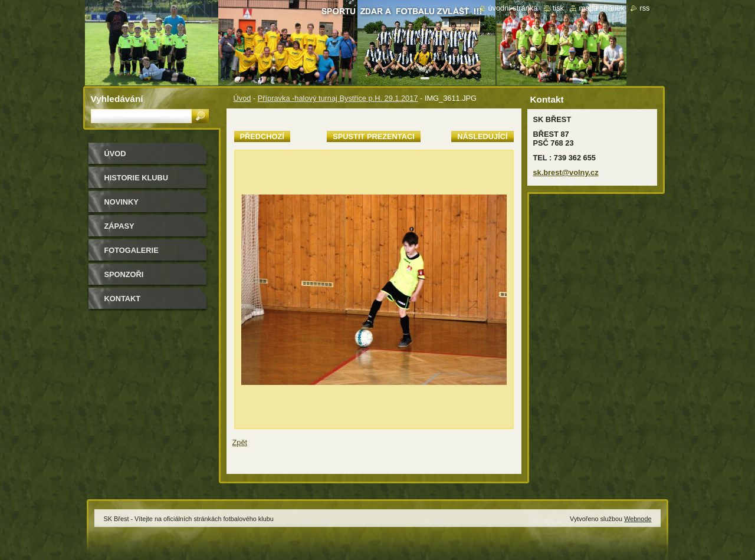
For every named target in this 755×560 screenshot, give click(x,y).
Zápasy (119, 226)
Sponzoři (124, 274)
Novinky (122, 202)
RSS (644, 8)
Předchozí (262, 136)
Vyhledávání (117, 99)
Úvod (242, 98)
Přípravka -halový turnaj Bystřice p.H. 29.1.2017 (338, 98)
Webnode (638, 519)
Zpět (240, 442)
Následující (482, 136)
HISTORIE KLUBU (137, 178)
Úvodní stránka (513, 8)
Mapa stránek (602, 8)
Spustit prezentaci (373, 136)
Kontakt (123, 299)
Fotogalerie (132, 250)
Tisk (558, 8)
